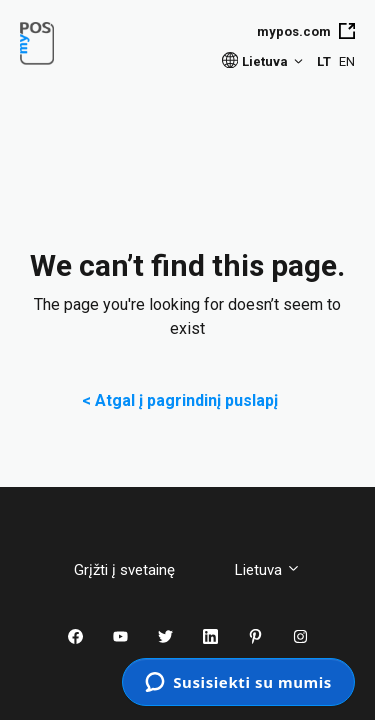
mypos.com (306, 31)
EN (347, 61)
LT (324, 61)
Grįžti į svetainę (139, 570)
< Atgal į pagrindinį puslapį (188, 400)
